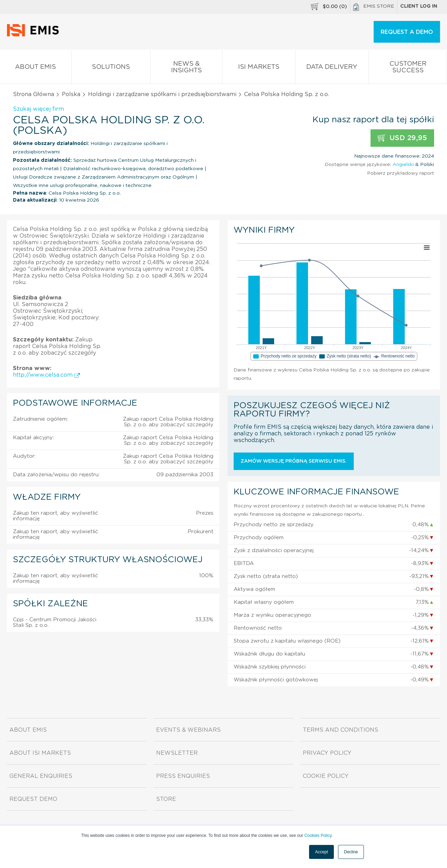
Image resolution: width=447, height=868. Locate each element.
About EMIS (36, 68)
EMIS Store (374, 7)
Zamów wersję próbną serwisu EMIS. (294, 461)
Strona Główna (34, 94)
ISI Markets (259, 68)
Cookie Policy (326, 776)
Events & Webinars (188, 730)
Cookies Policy (318, 836)
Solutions (111, 68)
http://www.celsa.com (46, 375)
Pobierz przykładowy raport (401, 173)
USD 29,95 (402, 138)
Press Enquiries (183, 776)
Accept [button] (321, 852)
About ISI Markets (40, 753)
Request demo (33, 799)
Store (166, 799)
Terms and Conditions (340, 730)
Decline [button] (351, 852)
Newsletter (177, 753)
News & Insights (186, 68)
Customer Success (408, 68)
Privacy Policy (327, 753)
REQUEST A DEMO (407, 32)
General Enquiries (41, 776)
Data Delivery (332, 68)
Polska (71, 94)
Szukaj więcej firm (38, 109)
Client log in (419, 6)
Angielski (403, 165)
